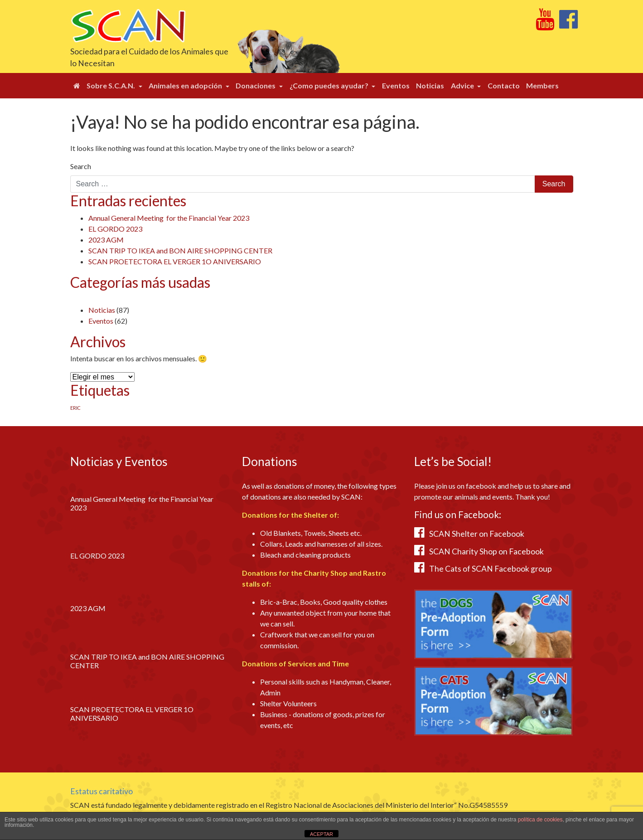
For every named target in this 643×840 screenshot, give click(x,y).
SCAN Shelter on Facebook (477, 534)
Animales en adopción (186, 85)
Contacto (504, 85)
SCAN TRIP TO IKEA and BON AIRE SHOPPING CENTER (180, 250)
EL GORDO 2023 (115, 229)
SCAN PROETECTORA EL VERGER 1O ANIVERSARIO (175, 261)
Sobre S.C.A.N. (111, 85)
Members (542, 85)
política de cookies (540, 820)
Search (81, 166)
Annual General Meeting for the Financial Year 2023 (169, 218)
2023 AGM (106, 240)
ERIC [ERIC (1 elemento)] (75, 408)
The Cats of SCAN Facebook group (491, 569)
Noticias (430, 85)
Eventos (396, 85)
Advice (463, 85)
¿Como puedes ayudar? (330, 85)
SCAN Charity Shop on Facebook (486, 551)
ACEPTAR (321, 834)
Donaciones (256, 85)
